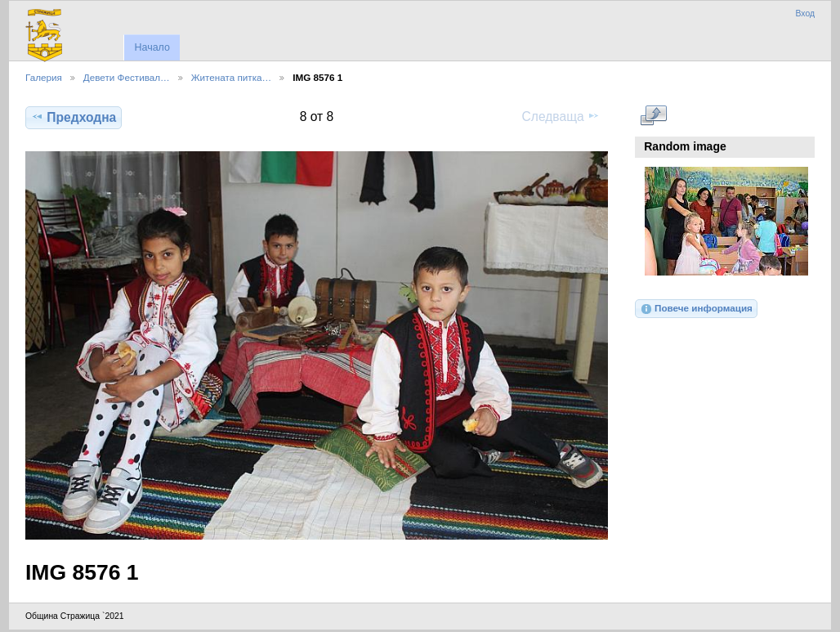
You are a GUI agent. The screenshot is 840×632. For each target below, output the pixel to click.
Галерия (44, 77)
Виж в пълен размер (653, 115)
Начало (152, 47)
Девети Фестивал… (127, 77)
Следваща (561, 116)
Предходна (74, 117)
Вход (805, 13)
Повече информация (696, 309)
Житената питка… (231, 77)
